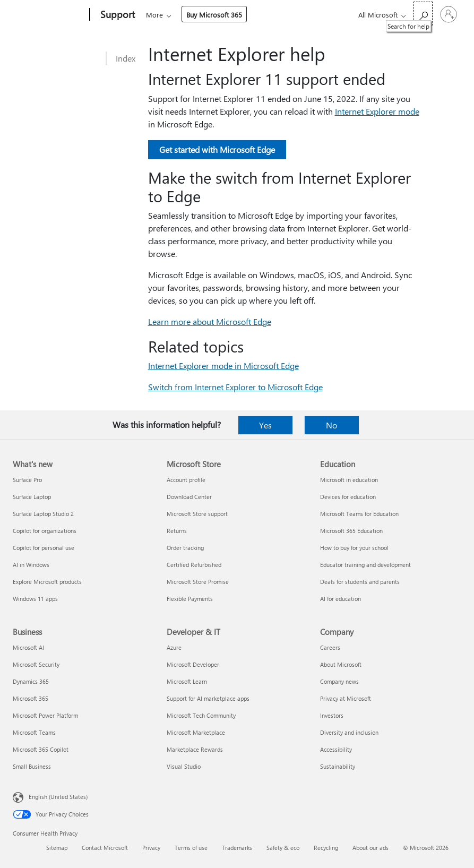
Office (208, 15)
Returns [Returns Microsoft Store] (177, 531)
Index (126, 58)
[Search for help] (423, 14)
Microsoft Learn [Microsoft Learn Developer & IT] (187, 681)
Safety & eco (283, 848)
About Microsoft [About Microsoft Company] (341, 664)
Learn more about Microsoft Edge (210, 321)
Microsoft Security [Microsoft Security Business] (36, 664)
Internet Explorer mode (377, 111)
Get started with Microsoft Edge (217, 149)
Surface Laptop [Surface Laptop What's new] (32, 497)
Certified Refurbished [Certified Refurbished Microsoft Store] (194, 565)
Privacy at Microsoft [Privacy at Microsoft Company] (346, 698)
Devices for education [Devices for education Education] (348, 497)
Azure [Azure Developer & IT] (174, 647)
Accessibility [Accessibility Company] (336, 749)
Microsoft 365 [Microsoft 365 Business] (31, 698)
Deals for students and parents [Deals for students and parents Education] (360, 582)
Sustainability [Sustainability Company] (338, 766)
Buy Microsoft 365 (299, 15)
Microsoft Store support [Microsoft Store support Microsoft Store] (197, 514)
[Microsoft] (49, 15)
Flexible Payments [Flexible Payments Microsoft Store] (190, 599)
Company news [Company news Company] (339, 681)
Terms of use (191, 848)
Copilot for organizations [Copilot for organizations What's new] (45, 531)
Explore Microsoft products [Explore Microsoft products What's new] (47, 582)
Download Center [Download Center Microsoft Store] (189, 497)
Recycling (326, 848)
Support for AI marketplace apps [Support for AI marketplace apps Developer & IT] (208, 698)
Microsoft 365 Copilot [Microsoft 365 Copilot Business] (41, 749)
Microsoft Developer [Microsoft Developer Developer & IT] (193, 664)
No (331, 425)
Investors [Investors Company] (332, 715)
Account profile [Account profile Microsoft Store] (186, 480)
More (239, 15)
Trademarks (237, 848)
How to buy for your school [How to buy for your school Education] (354, 548)
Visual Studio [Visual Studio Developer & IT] (184, 766)
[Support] (117, 15)
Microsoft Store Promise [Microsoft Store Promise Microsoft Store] (198, 582)
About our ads (370, 848)
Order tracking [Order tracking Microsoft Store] (185, 548)
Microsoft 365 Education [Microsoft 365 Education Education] (351, 531)
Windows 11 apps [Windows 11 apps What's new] (35, 599)
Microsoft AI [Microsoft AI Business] (28, 647)
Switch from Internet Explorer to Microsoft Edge (235, 387)
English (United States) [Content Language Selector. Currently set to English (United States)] (58, 797)
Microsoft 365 (165, 15)
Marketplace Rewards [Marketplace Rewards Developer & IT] (195, 749)
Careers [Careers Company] (330, 647)
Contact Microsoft (105, 848)
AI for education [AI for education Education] (341, 599)
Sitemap (57, 848)
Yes (265, 425)
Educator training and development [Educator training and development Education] (365, 565)
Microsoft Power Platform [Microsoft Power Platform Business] (45, 715)
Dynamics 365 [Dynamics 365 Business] (31, 681)
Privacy (151, 848)
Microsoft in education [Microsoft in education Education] (349, 480)
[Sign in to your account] (449, 14)
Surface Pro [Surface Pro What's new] (27, 480)
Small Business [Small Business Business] (32, 766)
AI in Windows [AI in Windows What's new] (31, 565)
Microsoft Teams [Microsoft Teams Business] (34, 732)
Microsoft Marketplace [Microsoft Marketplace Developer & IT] (196, 732)
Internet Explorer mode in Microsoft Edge (223, 366)
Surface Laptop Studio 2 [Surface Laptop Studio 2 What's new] (43, 514)
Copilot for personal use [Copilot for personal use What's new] (44, 548)
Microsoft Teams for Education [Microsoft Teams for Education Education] (359, 514)
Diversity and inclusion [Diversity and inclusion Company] (349, 732)
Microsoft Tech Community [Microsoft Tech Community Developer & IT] (201, 715)
